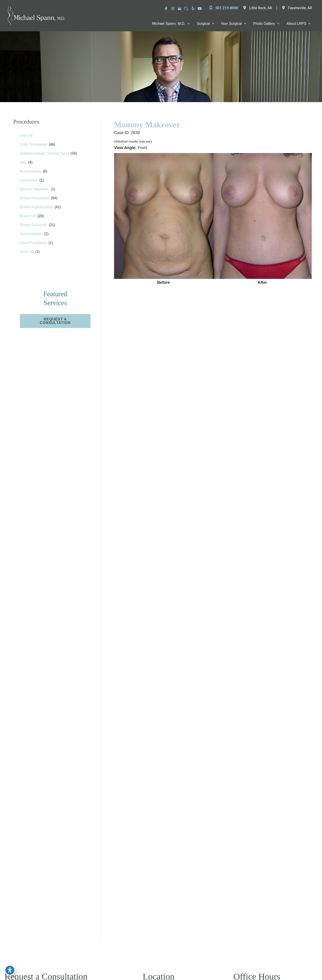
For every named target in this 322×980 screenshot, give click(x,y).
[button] (55, 321)
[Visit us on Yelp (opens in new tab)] (193, 8)
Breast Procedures (35, 198)
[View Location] (246, 8)
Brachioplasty (31, 171)
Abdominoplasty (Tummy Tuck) (44, 153)
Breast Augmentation (37, 207)
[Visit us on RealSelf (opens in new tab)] (186, 8)
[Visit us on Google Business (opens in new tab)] (180, 8)
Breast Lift (28, 216)
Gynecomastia (31, 234)
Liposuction (29, 180)
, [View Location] (261, 8)
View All (26, 136)
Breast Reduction (34, 225)
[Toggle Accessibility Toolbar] (10, 970)
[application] (188, 24)
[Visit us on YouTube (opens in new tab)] (200, 8)
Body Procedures (34, 144)
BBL (23, 162)
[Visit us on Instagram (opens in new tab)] (173, 8)
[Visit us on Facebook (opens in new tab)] (166, 8)
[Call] (223, 8)
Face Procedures (34, 243)
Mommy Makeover (35, 189)
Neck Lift (27, 252)
